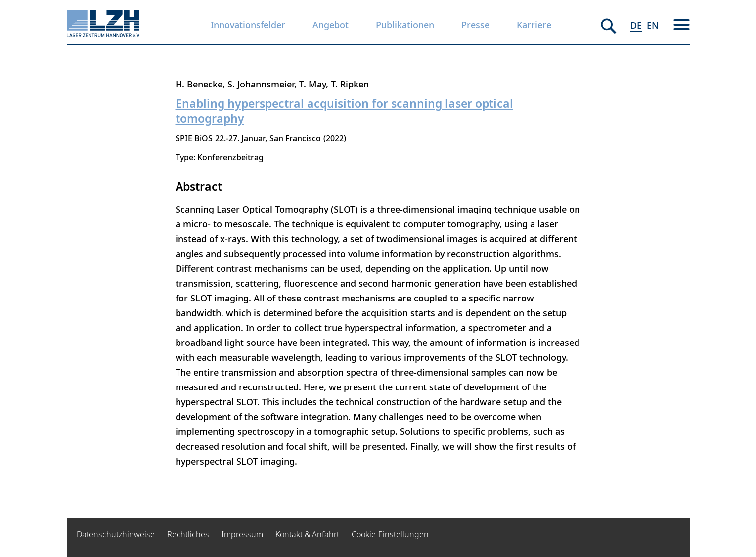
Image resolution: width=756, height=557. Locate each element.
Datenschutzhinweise (116, 534)
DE (636, 25)
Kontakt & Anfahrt (307, 534)
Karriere (534, 25)
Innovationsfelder (248, 25)
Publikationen (405, 25)
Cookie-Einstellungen (390, 534)
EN (653, 25)
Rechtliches (188, 534)
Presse (475, 25)
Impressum (242, 534)
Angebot (331, 25)
